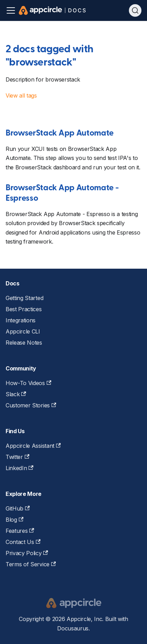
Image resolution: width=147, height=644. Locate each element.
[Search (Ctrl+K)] (135, 10)
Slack (16, 394)
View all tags (21, 95)
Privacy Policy (27, 553)
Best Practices (24, 309)
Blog (14, 520)
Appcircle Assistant (33, 446)
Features (20, 531)
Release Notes (24, 343)
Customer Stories (31, 405)
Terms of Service (31, 564)
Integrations (21, 320)
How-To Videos (28, 383)
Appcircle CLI (23, 331)
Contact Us (23, 542)
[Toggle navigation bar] (11, 10)
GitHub (18, 508)
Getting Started (24, 298)
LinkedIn (20, 468)
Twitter (17, 457)
